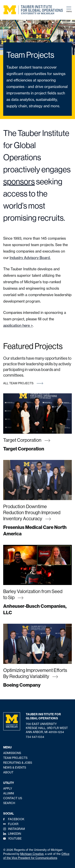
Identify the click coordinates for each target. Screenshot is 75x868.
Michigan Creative (32, 854)
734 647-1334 (35, 737)
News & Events (15, 768)
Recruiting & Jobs (18, 763)
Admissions (12, 753)
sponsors (19, 181)
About (8, 772)
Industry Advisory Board (30, 258)
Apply (8, 789)
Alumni (9, 793)
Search (9, 803)
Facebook (16, 819)
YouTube (15, 839)
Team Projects (15, 758)
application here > (18, 325)
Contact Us (13, 798)
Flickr (13, 824)
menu (69, 10)
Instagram (16, 829)
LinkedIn (14, 834)
